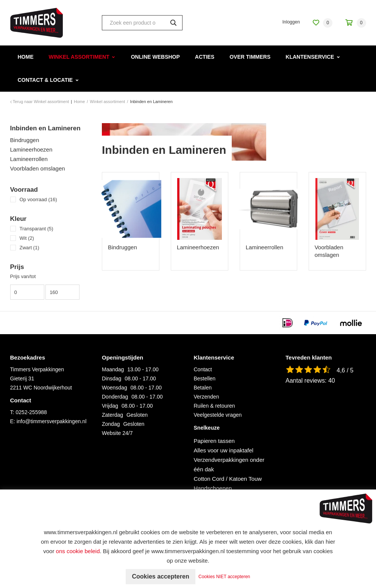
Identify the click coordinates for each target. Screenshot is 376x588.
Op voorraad (38, 199)
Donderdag (115, 397)
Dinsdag (112, 378)
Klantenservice (310, 57)
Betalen (203, 388)
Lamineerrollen (29, 159)
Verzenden (207, 397)
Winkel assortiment (79, 57)
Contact (203, 369)
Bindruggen (25, 140)
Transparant (37, 229)
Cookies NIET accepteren (224, 577)
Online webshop (155, 57)
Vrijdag (110, 406)
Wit (27, 238)
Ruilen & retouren (215, 406)
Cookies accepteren (160, 576)
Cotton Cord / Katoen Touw (228, 479)
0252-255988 (31, 412)
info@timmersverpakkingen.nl (52, 421)
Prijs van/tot (23, 276)
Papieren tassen (214, 441)
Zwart (30, 248)
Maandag (113, 369)
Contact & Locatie (45, 80)
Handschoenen (213, 488)
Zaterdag (112, 415)
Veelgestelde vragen (218, 415)
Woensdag (115, 388)
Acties (205, 57)
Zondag (111, 424)
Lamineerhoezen (31, 149)
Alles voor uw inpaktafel (224, 450)
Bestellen (205, 378)
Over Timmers (250, 57)
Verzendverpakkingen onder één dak (229, 464)
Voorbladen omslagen (38, 168)
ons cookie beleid (78, 551)
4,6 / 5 (345, 370)
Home (26, 57)
